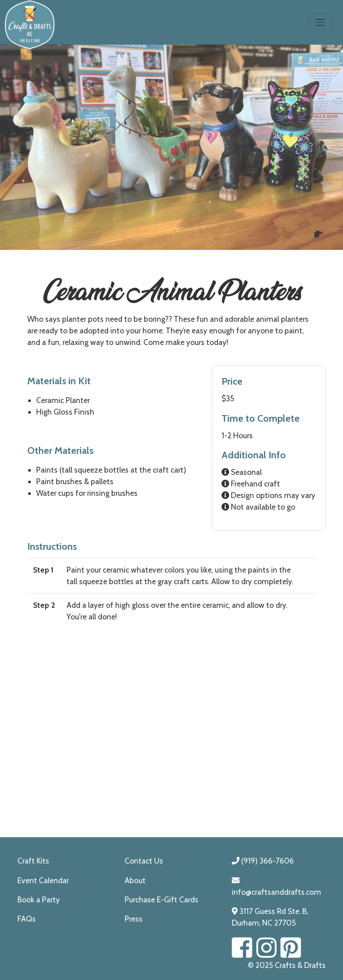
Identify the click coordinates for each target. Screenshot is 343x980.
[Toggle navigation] (320, 22)
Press (134, 919)
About (135, 880)
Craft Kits (33, 861)
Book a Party (39, 899)
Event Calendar (43, 880)
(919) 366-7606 (263, 861)
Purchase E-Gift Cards (161, 899)
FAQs (27, 919)
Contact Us (144, 861)
